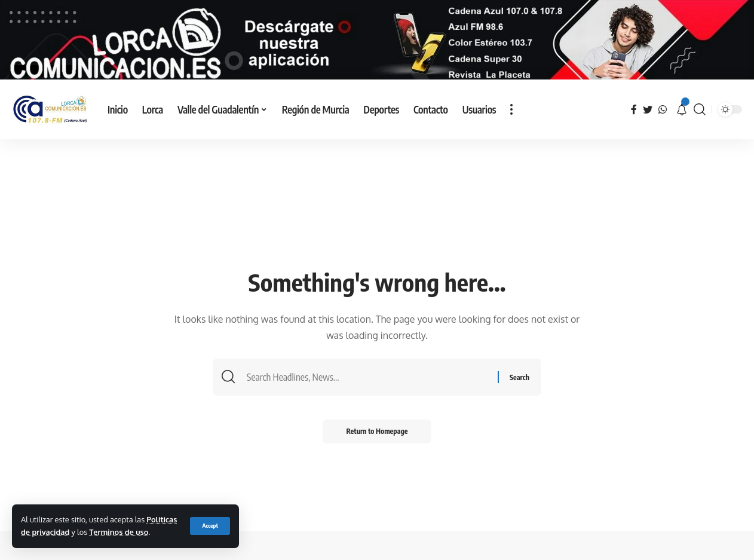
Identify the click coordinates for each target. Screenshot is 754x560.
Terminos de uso (119, 532)
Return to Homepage (377, 443)
